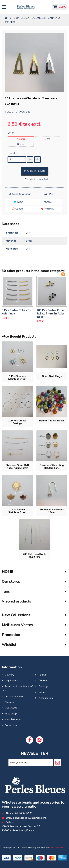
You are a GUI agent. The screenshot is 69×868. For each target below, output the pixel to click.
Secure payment (14, 696)
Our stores (11, 582)
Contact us (11, 725)
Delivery (9, 675)
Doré (47, 139)
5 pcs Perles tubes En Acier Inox (16, 312)
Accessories (45, 698)
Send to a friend (22, 194)
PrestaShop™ (56, 848)
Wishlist (9, 645)
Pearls (42, 675)
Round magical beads (52, 421)
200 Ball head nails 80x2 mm (34, 556)
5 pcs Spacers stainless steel (17, 378)
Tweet (19, 202)
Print (52, 194)
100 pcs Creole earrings (17, 422)
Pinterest (47, 209)
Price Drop (11, 714)
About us (10, 702)
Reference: (11, 112)
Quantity (13, 153)
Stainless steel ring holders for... (52, 467)
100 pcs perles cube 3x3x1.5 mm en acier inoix (50, 314)
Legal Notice (12, 681)
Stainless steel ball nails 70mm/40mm (17, 467)
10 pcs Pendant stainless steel (17, 511)
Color (11, 133)
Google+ (19, 209)
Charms (43, 681)
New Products (13, 719)
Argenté (21, 139)
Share (47, 202)
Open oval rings (52, 376)
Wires (42, 692)
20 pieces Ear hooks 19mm (52, 511)
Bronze (21, 144)
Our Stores (11, 708)
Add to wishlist (39, 179)
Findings (43, 686)
